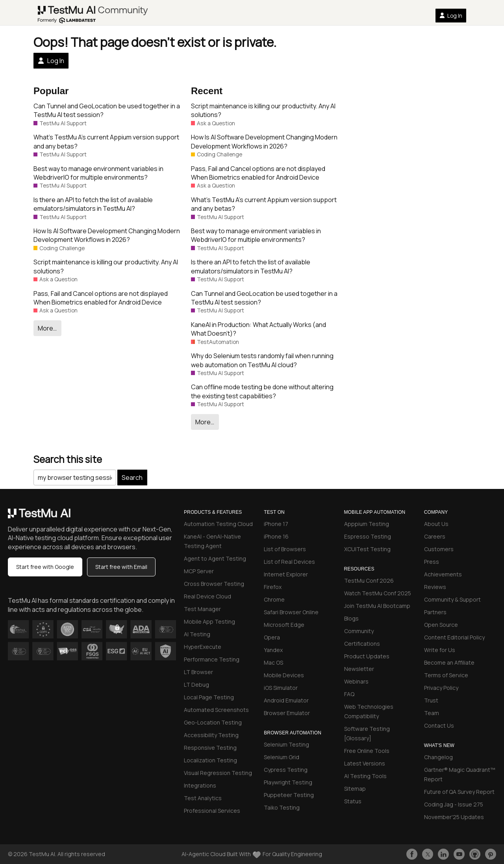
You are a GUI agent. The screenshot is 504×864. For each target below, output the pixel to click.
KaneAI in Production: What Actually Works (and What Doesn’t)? (258, 329)
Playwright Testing (288, 782)
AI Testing (197, 634)
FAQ (349, 694)
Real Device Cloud (208, 596)
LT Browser (198, 672)
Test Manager (202, 609)
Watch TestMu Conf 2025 (378, 593)
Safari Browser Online (291, 612)
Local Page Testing (209, 697)
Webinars (356, 681)
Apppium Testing (367, 524)
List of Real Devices (289, 562)
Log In (451, 16)
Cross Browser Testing (214, 584)
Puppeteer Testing (289, 795)
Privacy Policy (441, 688)
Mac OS (273, 662)
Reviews (435, 587)
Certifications (362, 644)
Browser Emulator (287, 713)
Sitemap (355, 789)
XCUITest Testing (367, 549)
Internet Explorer (286, 574)
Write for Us (440, 650)
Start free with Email (121, 567)
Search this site (68, 459)
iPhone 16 (276, 536)
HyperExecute (203, 647)
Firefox (273, 587)
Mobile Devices (284, 675)
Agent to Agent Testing (215, 558)
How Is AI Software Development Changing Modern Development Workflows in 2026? (107, 235)
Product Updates (367, 656)
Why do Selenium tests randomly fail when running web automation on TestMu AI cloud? (262, 360)
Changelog (438, 757)
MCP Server (199, 571)
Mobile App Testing (209, 622)
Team (432, 713)
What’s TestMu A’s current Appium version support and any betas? (106, 141)
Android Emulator (286, 700)
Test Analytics (203, 798)
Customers (439, 549)
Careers (435, 536)
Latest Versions (365, 763)
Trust (431, 700)
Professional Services (212, 811)
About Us (436, 524)
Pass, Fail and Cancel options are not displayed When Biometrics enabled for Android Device (101, 298)
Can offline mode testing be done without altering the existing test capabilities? (262, 391)
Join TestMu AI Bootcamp (377, 606)
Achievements (443, 574)
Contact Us (439, 726)
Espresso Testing (368, 536)
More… (47, 328)
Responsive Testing (210, 748)
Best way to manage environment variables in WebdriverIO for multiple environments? (98, 173)
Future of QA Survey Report (459, 792)
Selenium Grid (282, 757)
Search (132, 478)
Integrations (200, 785)
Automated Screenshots (216, 710)
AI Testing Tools (365, 776)
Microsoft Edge (284, 625)
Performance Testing (212, 659)
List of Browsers (285, 549)
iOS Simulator (281, 688)
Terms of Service (446, 675)
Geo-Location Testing (213, 722)
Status (353, 801)
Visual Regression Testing (218, 773)
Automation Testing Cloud (218, 524)
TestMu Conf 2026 (369, 581)
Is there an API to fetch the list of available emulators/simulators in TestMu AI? (93, 204)
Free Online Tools (367, 751)
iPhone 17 (276, 524)
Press (432, 562)
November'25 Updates (454, 817)
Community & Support (452, 599)
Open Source (441, 625)
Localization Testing (210, 760)
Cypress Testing (286, 770)
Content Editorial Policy (454, 637)
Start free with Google (45, 567)
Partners (435, 612)
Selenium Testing (286, 744)
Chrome (274, 599)
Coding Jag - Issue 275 (454, 804)
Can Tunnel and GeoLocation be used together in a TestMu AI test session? (107, 110)
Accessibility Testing (211, 735)
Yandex (273, 650)
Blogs (351, 618)
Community (359, 631)
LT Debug (196, 685)
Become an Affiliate (449, 662)
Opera (272, 637)
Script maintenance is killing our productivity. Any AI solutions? (106, 266)
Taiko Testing (282, 807)
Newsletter (359, 669)
